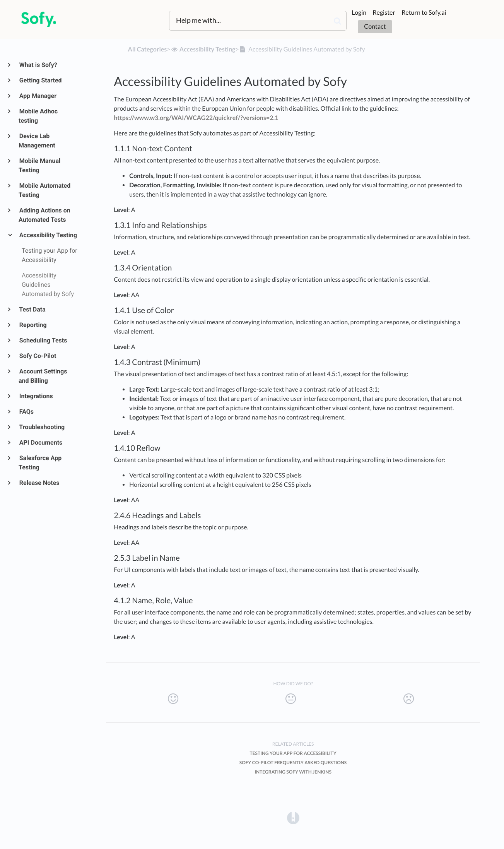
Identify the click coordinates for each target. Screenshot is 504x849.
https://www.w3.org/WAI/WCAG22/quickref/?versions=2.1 (196, 118)
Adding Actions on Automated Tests (44, 215)
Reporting (33, 325)
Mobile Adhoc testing (38, 116)
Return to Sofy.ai (424, 13)
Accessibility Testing (48, 235)
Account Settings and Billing (43, 376)
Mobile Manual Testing (39, 165)
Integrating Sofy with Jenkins (293, 772)
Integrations (36, 396)
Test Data (32, 309)
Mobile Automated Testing (44, 190)
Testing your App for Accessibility (293, 753)
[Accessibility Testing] (203, 49)
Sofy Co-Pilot (37, 356)
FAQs (26, 412)
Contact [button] (375, 27)
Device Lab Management (37, 141)
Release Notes (39, 483)
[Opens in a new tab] (293, 817)
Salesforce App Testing (40, 463)
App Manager (38, 96)
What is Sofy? (38, 65)
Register (384, 13)
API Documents (40, 442)
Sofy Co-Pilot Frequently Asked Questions (293, 763)
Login (359, 13)
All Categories (148, 49)
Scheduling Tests (43, 340)
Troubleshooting (42, 427)
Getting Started (40, 80)
